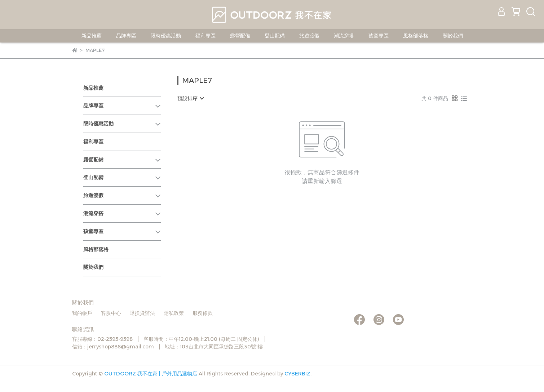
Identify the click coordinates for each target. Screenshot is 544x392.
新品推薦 (92, 36)
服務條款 (203, 313)
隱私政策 (174, 313)
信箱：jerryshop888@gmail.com (113, 347)
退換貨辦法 (142, 313)
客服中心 (111, 313)
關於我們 (453, 36)
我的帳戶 (82, 313)
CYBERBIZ (297, 374)
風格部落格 (416, 36)
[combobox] (190, 98)
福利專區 (205, 36)
